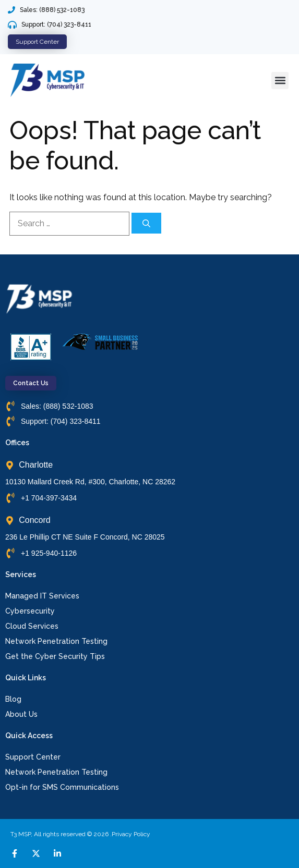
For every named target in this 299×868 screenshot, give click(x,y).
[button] (280, 81)
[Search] (146, 223)
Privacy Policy (131, 834)
